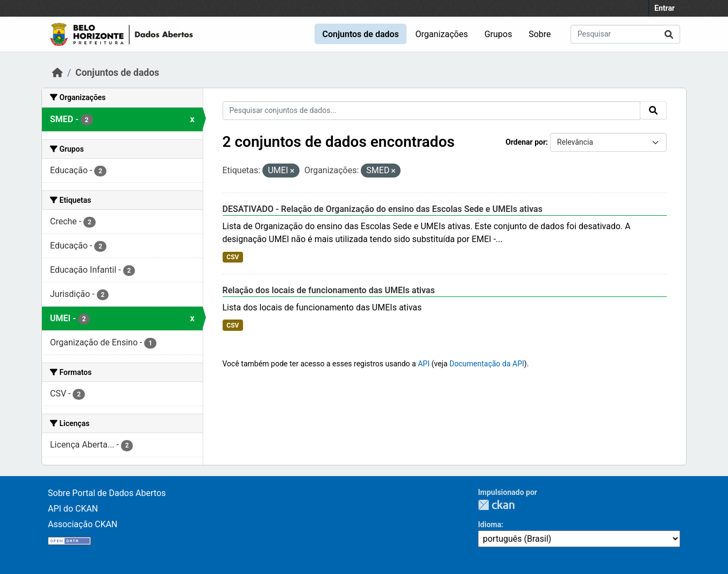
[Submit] (669, 34)
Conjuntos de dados (360, 34)
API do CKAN (73, 509)
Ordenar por (526, 142)
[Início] (58, 73)
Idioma (490, 525)
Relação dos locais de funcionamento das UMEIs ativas (329, 290)
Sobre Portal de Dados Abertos (107, 493)
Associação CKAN (83, 524)
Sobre (540, 34)
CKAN (496, 505)
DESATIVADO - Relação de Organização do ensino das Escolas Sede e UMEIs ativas (383, 209)
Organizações (442, 34)
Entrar (665, 8)
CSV (233, 257)
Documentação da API (487, 364)
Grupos (498, 34)
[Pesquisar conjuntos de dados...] (625, 34)
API (424, 364)
